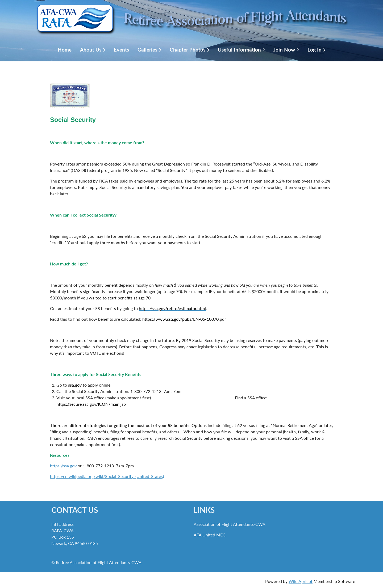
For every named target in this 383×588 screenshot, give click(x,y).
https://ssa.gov (63, 466)
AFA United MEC (210, 535)
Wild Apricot (301, 581)
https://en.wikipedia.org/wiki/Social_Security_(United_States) (107, 476)
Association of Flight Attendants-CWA (230, 524)
